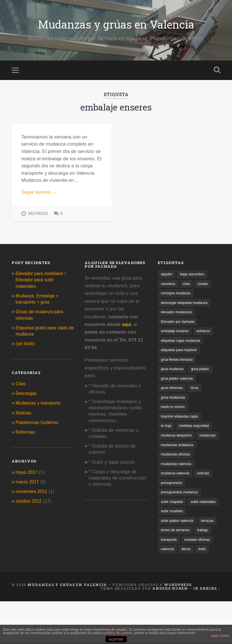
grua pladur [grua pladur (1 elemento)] (203, 376)
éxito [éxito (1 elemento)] (183, 592)
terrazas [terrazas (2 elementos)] (168, 562)
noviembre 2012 (33, 495)
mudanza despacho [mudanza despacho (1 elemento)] (178, 445)
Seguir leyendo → (40, 195)
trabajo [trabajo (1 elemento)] (167, 572)
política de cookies (118, 633)
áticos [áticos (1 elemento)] (166, 592)
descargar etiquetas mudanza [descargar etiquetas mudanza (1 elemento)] (186, 307)
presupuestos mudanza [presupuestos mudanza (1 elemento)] (181, 513)
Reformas (26, 436)
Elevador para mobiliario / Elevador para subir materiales (43, 283)
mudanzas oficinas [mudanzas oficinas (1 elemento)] (177, 474)
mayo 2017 (28, 475)
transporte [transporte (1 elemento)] (189, 572)
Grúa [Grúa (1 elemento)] (197, 395)
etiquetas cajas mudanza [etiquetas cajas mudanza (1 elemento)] (182, 346)
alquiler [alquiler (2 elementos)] (167, 278)
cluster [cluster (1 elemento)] (205, 288)
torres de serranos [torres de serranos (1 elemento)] (198, 562)
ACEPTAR (116, 639)
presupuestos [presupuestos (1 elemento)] (173, 503)
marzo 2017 (28, 485)
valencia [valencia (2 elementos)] (203, 582)
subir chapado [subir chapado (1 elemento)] (173, 523)
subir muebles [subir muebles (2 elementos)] (173, 542)
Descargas (27, 397)
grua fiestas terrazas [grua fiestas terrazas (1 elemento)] (179, 366)
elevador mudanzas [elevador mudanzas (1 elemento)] (178, 317)
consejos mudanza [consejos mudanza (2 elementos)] (177, 297)
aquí (127, 328)
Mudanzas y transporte (40, 406)
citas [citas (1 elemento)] (188, 288)
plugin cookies (220, 636)
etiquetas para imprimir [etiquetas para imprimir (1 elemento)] (181, 356)
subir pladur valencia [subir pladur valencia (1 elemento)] (179, 552)
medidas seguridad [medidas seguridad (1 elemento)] (196, 435)
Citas (21, 387)
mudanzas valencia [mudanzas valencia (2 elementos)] (178, 484)
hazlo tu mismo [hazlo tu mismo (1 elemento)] (174, 415)
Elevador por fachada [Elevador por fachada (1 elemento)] (179, 327)
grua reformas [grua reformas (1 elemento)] (173, 395)
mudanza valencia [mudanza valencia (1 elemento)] (177, 493)
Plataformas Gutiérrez (39, 426)
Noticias (24, 416)
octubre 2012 (30, 504)
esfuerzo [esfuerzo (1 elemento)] (206, 337)
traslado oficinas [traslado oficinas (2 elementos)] (175, 582)
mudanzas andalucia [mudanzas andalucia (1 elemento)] (179, 464)
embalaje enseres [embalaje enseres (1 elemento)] (176, 337)
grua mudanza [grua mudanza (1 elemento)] (173, 376)
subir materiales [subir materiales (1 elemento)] (175, 533)
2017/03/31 (38, 217)
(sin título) (26, 347)
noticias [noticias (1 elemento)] (206, 493)
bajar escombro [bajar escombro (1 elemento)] (194, 278)
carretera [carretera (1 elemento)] (169, 288)
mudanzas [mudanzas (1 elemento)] (170, 454)
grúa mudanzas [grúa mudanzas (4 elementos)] (174, 405)
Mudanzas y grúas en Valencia (116, 25)
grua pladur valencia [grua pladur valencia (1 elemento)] (178, 385)
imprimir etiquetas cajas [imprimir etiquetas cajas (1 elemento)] (181, 425)
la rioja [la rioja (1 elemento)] (167, 435)
